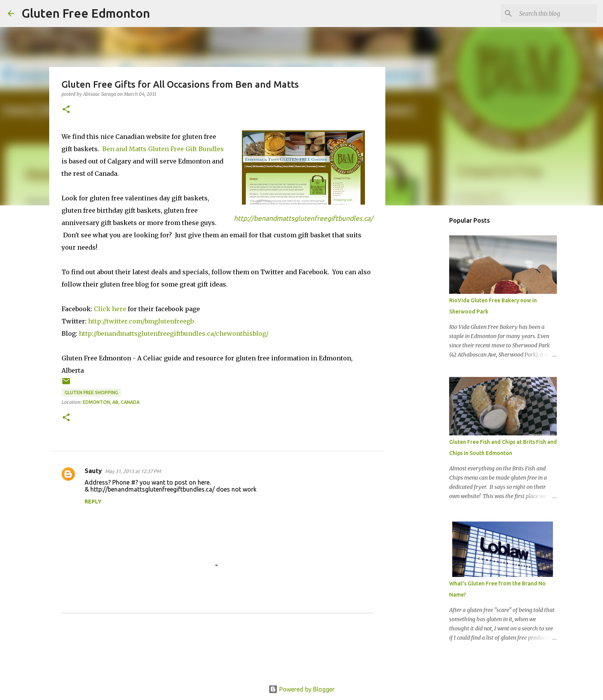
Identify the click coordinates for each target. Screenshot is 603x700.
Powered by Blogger (301, 689)
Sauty (93, 471)
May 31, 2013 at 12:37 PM (133, 471)
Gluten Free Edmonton (86, 13)
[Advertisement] (425, 332)
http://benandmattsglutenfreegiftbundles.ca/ (303, 218)
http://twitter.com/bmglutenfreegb (141, 321)
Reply (93, 502)
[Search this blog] (556, 13)
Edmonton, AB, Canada (111, 402)
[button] (66, 110)
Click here (110, 309)
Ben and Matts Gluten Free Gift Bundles (163, 149)
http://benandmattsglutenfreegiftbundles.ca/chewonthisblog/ (174, 333)
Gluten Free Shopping (91, 392)
